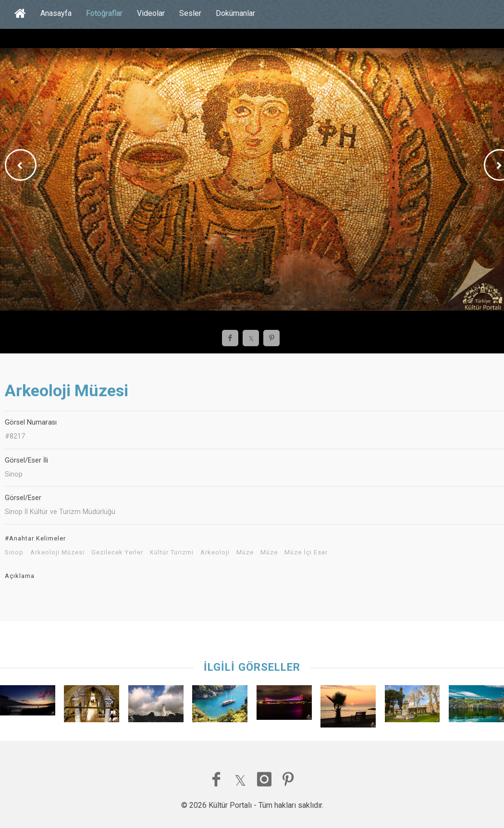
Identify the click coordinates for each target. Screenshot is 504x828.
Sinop (14, 552)
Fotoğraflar (104, 13)
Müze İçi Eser (306, 552)
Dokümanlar (235, 13)
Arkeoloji (215, 552)
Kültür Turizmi (172, 552)
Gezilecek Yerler (117, 552)
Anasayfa (56, 13)
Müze (245, 552)
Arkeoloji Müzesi (57, 552)
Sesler (190, 13)
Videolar (151, 13)
